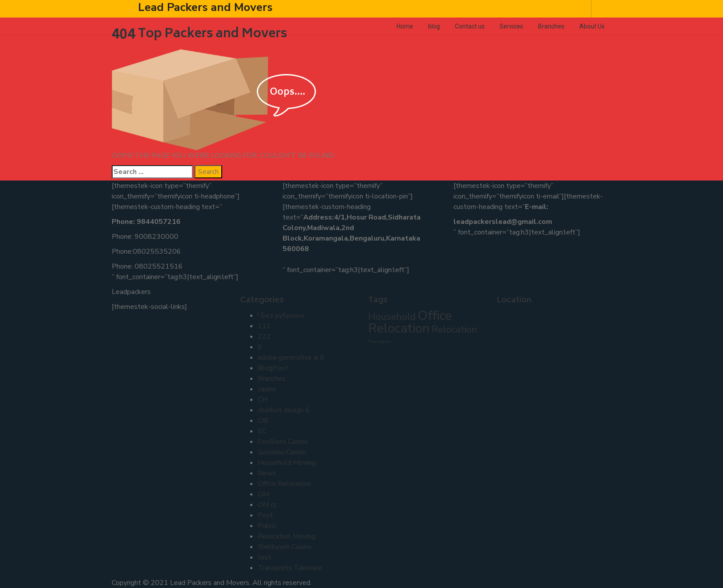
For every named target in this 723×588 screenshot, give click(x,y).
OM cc (267, 505)
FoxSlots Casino (283, 442)
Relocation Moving (286, 536)
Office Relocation (284, 484)
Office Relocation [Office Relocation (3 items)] (410, 322)
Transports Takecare (290, 568)
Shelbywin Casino (285, 547)
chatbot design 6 (284, 410)
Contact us (470, 26)
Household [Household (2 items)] (392, 317)
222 (264, 337)
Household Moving (287, 463)
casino (267, 389)
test (264, 557)
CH (262, 400)
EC (262, 431)
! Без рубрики (281, 315)
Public (267, 526)
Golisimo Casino (282, 452)
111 (264, 326)
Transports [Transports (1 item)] (379, 342)
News (267, 473)
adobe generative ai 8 (291, 358)
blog (434, 26)
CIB (263, 421)
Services (511, 26)
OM (263, 494)
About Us (592, 26)
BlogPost (273, 368)
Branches (551, 26)
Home (405, 26)
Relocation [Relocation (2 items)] (454, 329)
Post (265, 515)
